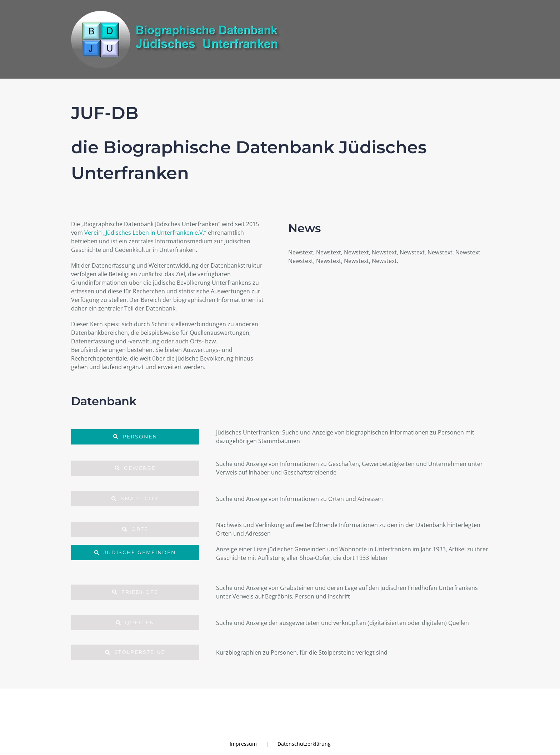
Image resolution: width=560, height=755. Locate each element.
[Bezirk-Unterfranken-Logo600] (461, 706)
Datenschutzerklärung (304, 744)
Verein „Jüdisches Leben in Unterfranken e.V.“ (145, 233)
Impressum (243, 744)
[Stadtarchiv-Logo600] (116, 707)
